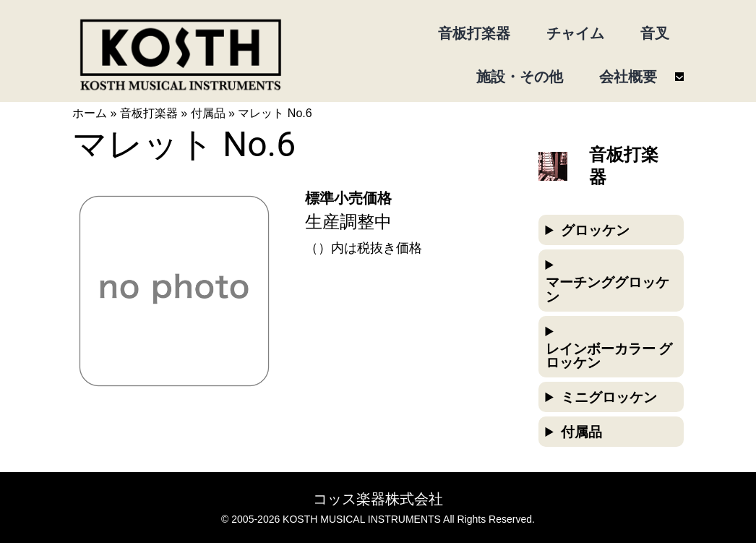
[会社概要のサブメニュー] (679, 77)
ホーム (90, 113)
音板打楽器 (149, 113)
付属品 (208, 113)
